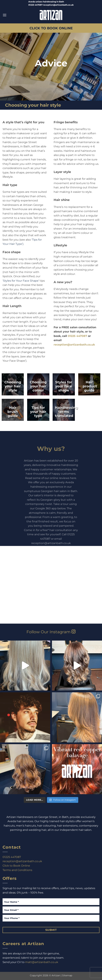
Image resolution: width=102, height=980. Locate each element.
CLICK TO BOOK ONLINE (51, 28)
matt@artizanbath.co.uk (42, 962)
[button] (5, 15)
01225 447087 (77, 336)
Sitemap (67, 975)
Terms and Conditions (17, 870)
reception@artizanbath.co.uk (74, 345)
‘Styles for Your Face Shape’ (21, 281)
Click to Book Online (16, 866)
